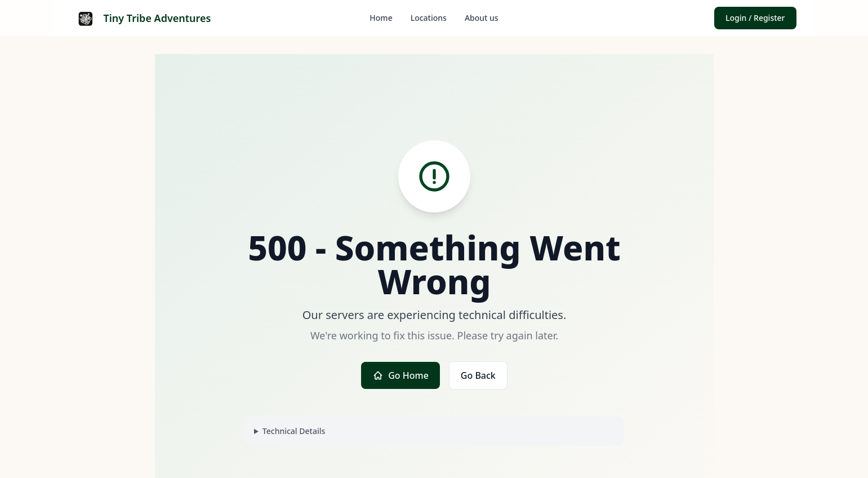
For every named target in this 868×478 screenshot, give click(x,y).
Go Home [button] (400, 375)
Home (381, 18)
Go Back (478, 375)
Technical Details (293, 431)
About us (482, 18)
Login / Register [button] (755, 18)
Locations (429, 18)
